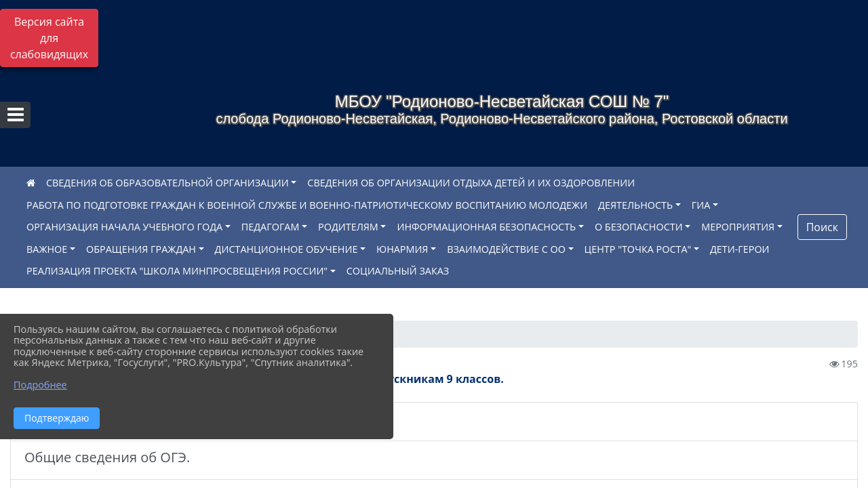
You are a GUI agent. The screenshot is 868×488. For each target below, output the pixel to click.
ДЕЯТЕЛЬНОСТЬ (635, 205)
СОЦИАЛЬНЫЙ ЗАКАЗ (398, 271)
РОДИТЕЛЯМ (348, 227)
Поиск (822, 227)
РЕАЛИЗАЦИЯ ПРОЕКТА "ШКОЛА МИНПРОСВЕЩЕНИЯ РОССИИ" (177, 271)
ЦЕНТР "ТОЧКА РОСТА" (638, 249)
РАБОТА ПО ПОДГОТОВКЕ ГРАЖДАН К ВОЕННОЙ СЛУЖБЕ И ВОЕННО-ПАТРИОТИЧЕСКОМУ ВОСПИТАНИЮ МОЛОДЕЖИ (307, 205)
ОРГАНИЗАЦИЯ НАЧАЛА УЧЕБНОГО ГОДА (124, 227)
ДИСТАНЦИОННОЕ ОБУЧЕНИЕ (287, 249)
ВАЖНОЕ (47, 249)
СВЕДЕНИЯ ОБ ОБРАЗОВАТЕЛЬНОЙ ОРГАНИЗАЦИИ (167, 183)
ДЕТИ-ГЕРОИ (740, 249)
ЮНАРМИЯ (402, 249)
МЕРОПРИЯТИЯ (738, 227)
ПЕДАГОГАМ (271, 227)
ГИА (701, 205)
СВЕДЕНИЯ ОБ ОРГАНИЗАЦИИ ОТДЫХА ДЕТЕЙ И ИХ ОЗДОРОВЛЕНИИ (471, 183)
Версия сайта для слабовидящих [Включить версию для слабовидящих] (49, 38)
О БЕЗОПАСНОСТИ (639, 227)
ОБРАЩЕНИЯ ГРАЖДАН (141, 249)
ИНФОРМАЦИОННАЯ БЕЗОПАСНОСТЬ (486, 227)
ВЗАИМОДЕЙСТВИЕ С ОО (506, 249)
